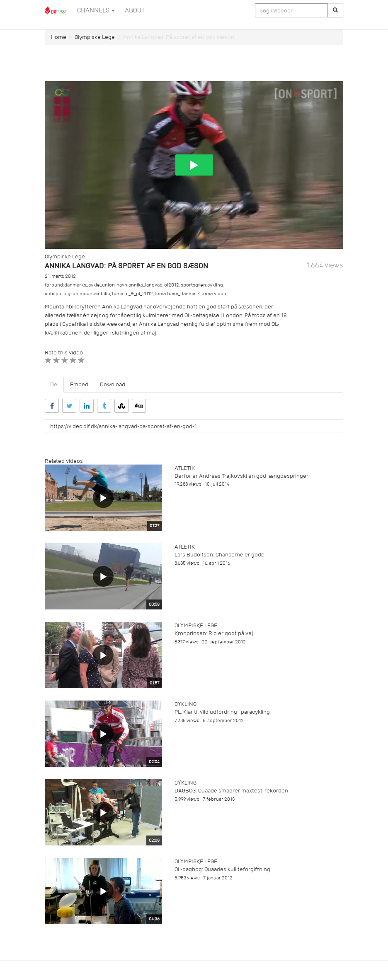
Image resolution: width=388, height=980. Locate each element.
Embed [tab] (79, 384)
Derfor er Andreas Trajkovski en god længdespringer (241, 476)
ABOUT (135, 10)
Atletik (185, 468)
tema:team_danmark (177, 294)
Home (59, 37)
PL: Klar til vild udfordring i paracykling (222, 712)
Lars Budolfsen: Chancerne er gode (219, 555)
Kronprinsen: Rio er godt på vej (214, 633)
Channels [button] (96, 10)
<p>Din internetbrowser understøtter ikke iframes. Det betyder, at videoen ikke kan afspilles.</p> (194, 165)
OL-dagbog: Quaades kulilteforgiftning (222, 869)
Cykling (186, 704)
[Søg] (335, 10)
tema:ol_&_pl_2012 (132, 294)
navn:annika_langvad (139, 285)
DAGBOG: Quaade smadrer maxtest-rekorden (231, 791)
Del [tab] (54, 384)
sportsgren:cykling (202, 285)
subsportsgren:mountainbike (78, 294)
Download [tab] (113, 384)
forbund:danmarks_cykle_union (80, 285)
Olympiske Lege (95, 37)
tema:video (214, 294)
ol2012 (172, 285)
